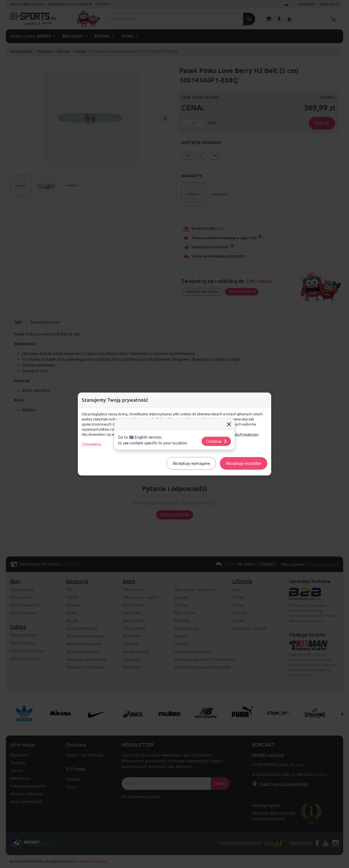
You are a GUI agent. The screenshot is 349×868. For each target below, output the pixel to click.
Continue (217, 441)
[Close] (229, 424)
